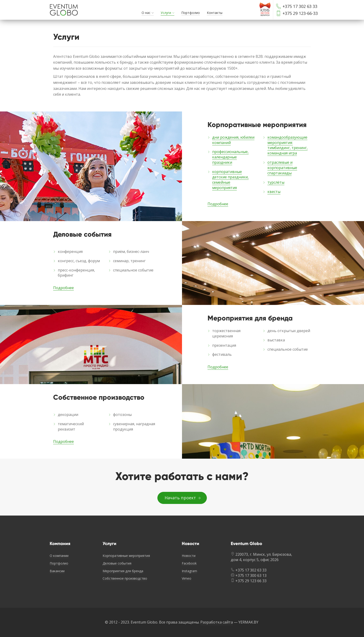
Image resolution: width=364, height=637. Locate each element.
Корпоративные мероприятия (126, 556)
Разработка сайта (217, 622)
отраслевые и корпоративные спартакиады (282, 168)
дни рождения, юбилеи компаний (233, 140)
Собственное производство (125, 578)
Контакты (215, 13)
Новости (189, 556)
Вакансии (57, 571)
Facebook (189, 563)
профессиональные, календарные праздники (230, 157)
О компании (59, 556)
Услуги (166, 13)
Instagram (189, 571)
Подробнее (218, 204)
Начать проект (182, 498)
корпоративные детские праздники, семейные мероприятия (230, 180)
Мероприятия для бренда (123, 571)
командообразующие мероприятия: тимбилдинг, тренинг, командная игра (288, 145)
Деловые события (117, 563)
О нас (146, 13)
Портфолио (191, 13)
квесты (274, 192)
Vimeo (187, 578)
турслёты (276, 182)
